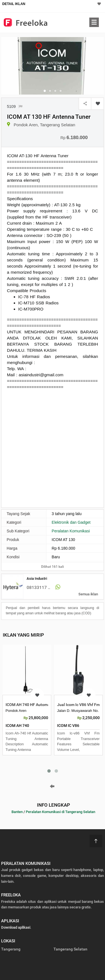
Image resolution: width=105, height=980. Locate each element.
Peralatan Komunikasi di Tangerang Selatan (60, 812)
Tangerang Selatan (70, 949)
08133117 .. (38, 587)
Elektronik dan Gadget (71, 522)
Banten (17, 812)
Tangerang (11, 949)
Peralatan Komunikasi (71, 531)
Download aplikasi (16, 927)
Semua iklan (88, 594)
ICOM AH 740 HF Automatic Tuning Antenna (45, 705)
